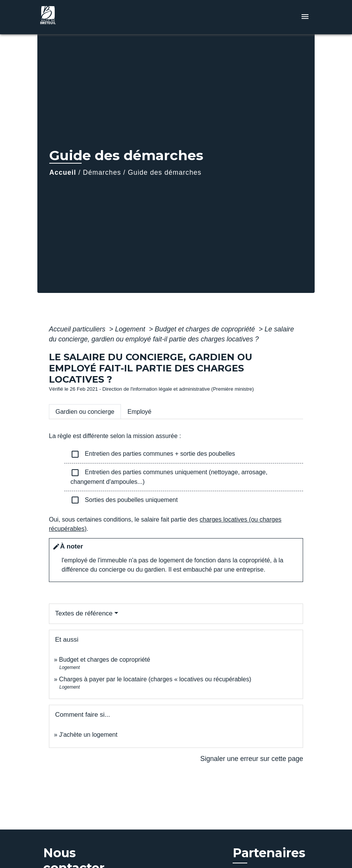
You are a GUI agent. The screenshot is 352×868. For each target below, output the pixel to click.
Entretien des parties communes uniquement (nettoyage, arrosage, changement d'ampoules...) (169, 477)
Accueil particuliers (78, 329)
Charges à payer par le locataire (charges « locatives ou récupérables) (155, 679)
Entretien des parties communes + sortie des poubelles (153, 454)
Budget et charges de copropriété (206, 329)
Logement (131, 329)
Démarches (102, 172)
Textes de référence (84, 613)
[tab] (85, 411)
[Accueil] (85, 17)
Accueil (63, 172)
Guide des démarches (165, 172)
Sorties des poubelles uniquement (124, 500)
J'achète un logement (88, 735)
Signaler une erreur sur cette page (252, 759)
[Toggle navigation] (305, 17)
